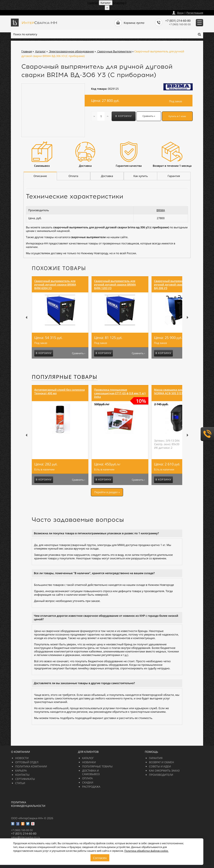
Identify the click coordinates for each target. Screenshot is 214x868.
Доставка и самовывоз (91, 772)
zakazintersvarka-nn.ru (27, 12)
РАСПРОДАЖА (91, 787)
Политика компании (31, 766)
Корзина (120, 3)
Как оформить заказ (164, 771)
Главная (93, 3)
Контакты (22, 775)
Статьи (20, 783)
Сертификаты (25, 779)
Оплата (87, 778)
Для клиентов (88, 752)
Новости (22, 758)
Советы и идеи (160, 766)
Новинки (89, 762)
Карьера (21, 771)
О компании (20, 752)
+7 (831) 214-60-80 (178, 21)
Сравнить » (149, 116)
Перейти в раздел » (107, 492)
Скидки (88, 782)
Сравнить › (78, 353)
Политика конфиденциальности (28, 804)
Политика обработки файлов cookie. (146, 851)
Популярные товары (65, 377)
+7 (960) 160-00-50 (180, 24)
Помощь (151, 752)
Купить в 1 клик (177, 116)
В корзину (124, 116)
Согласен (100, 858)
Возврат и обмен (161, 762)
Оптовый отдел (27, 762)
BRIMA (161, 210)
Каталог (88, 758)
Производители (161, 775)
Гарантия (156, 758)
